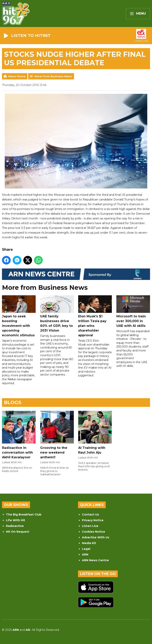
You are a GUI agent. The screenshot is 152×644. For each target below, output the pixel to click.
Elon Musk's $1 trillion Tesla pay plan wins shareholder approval (95, 316)
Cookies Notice (94, 532)
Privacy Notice (93, 520)
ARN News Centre (95, 560)
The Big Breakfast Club (24, 514)
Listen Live (90, 526)
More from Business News (53, 76)
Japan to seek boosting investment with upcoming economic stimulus (19, 316)
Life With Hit (16, 520)
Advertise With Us (96, 537)
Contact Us (90, 514)
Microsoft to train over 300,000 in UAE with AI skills (133, 311)
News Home (17, 76)
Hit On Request (18, 532)
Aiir (28, 630)
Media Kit (89, 543)
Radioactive (15, 526)
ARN (85, 555)
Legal (86, 549)
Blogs (13, 402)
